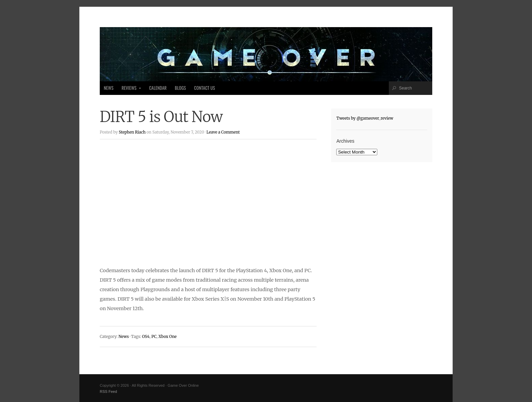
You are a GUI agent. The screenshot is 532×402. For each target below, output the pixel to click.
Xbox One (168, 337)
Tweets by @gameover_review (365, 118)
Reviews (129, 90)
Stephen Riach (132, 132)
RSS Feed (108, 391)
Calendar (158, 88)
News (109, 88)
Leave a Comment (223, 132)
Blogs (180, 88)
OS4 (146, 337)
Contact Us (205, 88)
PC (154, 337)
